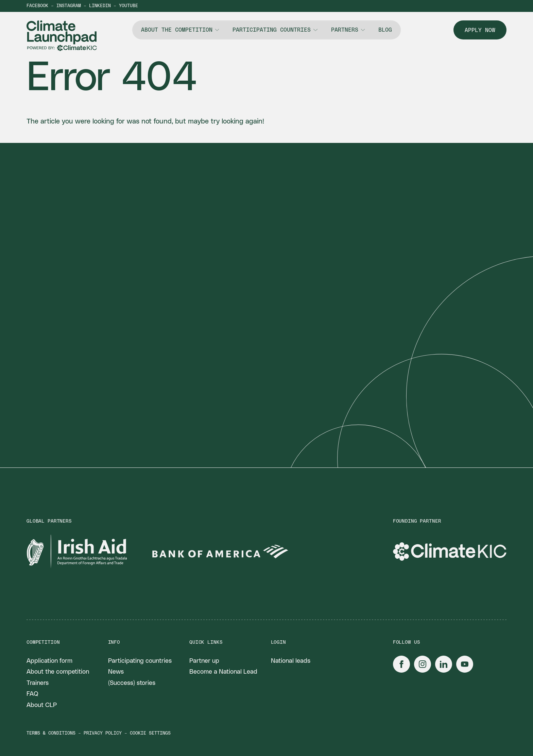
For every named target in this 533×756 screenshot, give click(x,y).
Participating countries (272, 30)
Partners (345, 30)
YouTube (128, 6)
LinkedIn (100, 6)
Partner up (204, 661)
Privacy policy (103, 733)
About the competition (177, 30)
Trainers (38, 683)
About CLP (42, 705)
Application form (49, 661)
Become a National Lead (223, 672)
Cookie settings (150, 733)
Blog (385, 30)
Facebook (37, 6)
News (116, 672)
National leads (291, 661)
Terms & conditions (51, 733)
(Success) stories (132, 683)
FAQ (32, 694)
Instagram (69, 6)
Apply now (480, 30)
